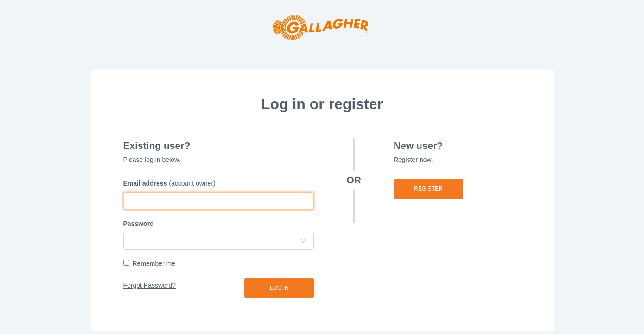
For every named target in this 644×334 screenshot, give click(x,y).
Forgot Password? (150, 285)
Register (428, 189)
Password (139, 224)
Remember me (154, 263)
